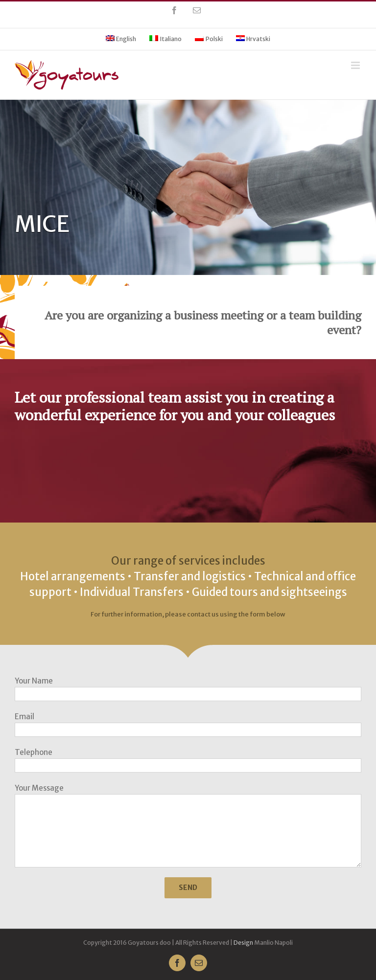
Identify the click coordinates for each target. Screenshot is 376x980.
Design (243, 943)
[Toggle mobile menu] (356, 65)
